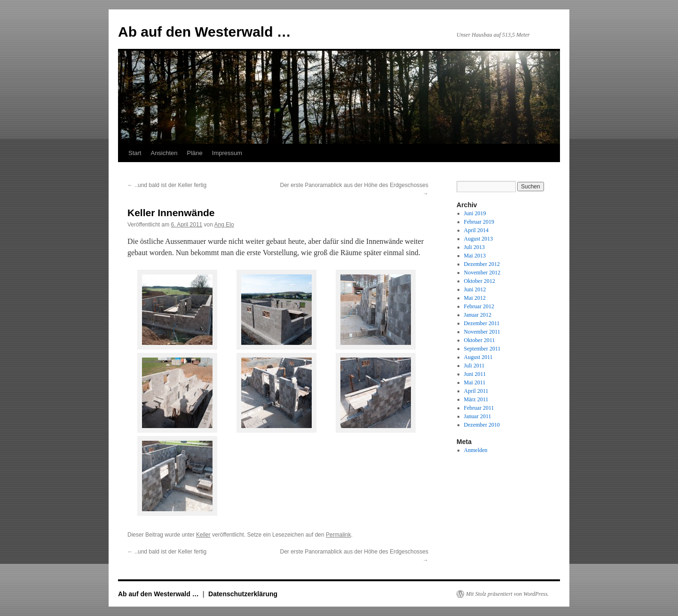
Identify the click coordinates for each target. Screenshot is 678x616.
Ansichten (164, 153)
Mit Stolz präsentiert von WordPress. (507, 594)
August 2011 (478, 357)
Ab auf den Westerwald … (205, 32)
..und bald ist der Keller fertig (167, 185)
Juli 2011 (474, 366)
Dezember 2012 (482, 264)
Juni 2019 (475, 213)
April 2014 (476, 230)
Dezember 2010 (482, 425)
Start (135, 153)
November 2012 (482, 273)
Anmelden (476, 450)
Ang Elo (224, 225)
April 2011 (476, 391)
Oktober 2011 (480, 340)
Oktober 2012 (480, 281)
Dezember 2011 (482, 323)
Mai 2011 (475, 382)
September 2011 (482, 349)
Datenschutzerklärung (243, 594)
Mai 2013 (475, 256)
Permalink (338, 535)
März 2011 (476, 399)
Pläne (195, 153)
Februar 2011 (479, 408)
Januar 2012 (478, 315)
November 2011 (482, 332)
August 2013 (479, 239)
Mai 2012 (475, 298)
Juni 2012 (475, 289)
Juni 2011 (475, 374)
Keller (203, 535)
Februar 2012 (479, 306)
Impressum (227, 153)
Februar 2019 (479, 222)
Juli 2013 (474, 247)
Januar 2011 (478, 416)
